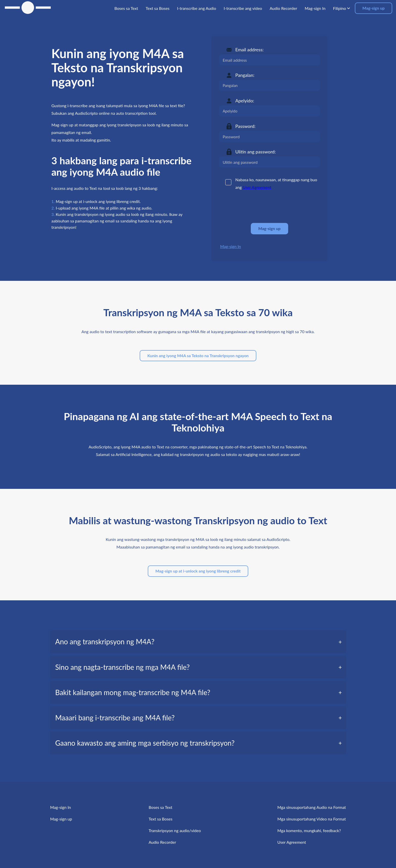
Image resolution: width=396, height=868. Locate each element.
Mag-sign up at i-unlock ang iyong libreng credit (198, 571)
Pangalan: (245, 75)
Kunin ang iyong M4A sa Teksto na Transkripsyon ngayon (198, 356)
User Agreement (257, 187)
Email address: (250, 50)
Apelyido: (245, 101)
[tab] (198, 642)
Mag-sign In (231, 246)
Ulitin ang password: (256, 152)
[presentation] (257, 207)
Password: (245, 126)
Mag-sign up (374, 8)
